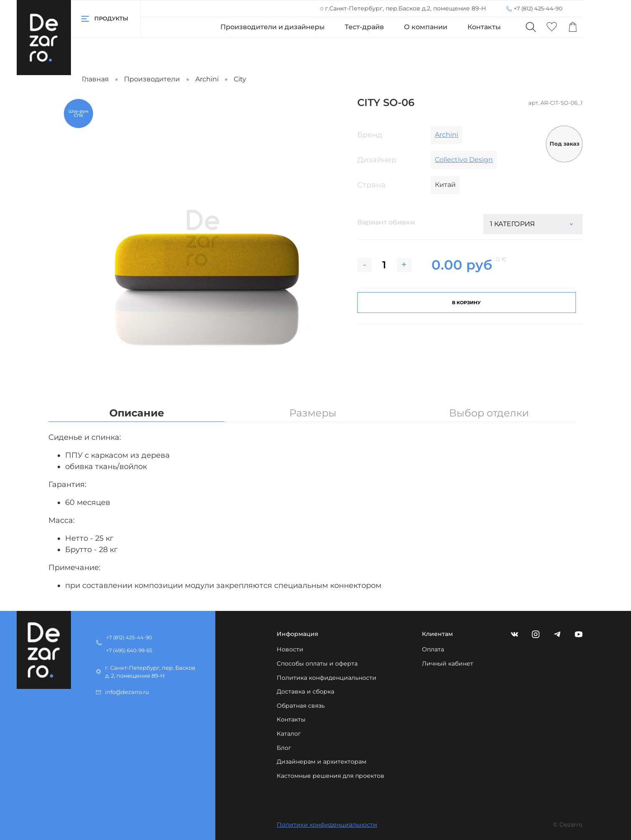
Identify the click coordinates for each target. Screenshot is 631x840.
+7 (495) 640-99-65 (129, 650)
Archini (207, 79)
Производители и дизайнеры (273, 27)
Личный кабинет (448, 663)
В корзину (466, 303)
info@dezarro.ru (127, 692)
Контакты (484, 27)
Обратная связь (301, 706)
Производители (152, 79)
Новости (290, 650)
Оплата (433, 650)
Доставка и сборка (305, 691)
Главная (95, 79)
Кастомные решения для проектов (331, 776)
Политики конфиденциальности (327, 825)
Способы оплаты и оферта (317, 663)
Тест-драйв (364, 27)
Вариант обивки (386, 222)
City (240, 79)
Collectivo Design (464, 160)
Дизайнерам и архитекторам (322, 762)
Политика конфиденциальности (327, 678)
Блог (284, 748)
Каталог (289, 734)
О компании (426, 27)
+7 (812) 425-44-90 (538, 8)
